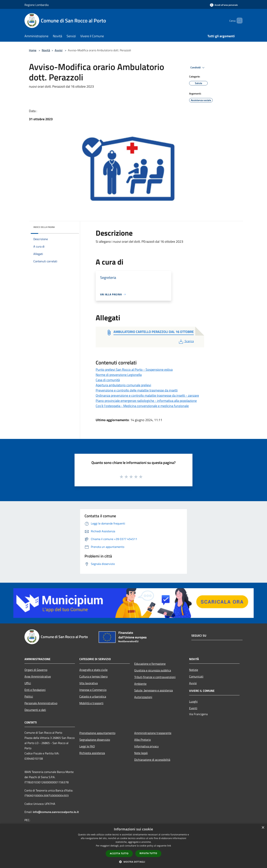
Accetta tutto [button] (119, 853)
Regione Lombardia (37, 5)
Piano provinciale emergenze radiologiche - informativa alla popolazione (146, 401)
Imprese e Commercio (93, 690)
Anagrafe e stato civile (93, 670)
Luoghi (193, 701)
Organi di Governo (36, 670)
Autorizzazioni (143, 697)
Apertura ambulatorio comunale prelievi (123, 385)
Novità (46, 50)
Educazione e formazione (150, 664)
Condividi (198, 68)
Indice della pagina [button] (44, 227)
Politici (29, 696)
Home (33, 50)
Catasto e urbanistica (93, 696)
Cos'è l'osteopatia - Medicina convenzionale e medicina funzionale (142, 406)
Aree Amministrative (38, 676)
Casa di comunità (108, 380)
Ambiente (140, 684)
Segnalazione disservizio (95, 740)
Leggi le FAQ (87, 746)
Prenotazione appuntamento (97, 733)
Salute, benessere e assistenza (154, 690)
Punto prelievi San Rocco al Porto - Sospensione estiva (134, 370)
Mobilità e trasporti (91, 703)
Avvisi (59, 50)
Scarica (186, 341)
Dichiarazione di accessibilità (152, 760)
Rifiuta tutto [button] (148, 853)
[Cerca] (238, 21)
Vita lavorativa (89, 683)
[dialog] (133, 846)
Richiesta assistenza (92, 753)
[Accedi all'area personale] (224, 5)
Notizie (194, 670)
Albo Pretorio (142, 740)
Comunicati (196, 676)
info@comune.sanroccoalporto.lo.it (56, 812)
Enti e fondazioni (35, 690)
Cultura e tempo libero (93, 676)
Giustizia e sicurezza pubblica (153, 670)
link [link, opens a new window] (169, 846)
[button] (133, 862)
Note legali (141, 753)
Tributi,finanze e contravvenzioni (155, 677)
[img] (71, 226)
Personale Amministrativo (41, 703)
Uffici (28, 683)
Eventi (193, 708)
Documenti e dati (35, 710)
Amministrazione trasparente (153, 733)
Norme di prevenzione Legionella (119, 375)
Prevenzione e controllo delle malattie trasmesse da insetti (137, 390)
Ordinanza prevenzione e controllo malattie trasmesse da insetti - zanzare (147, 395)
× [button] (263, 828)
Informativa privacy (146, 746)
